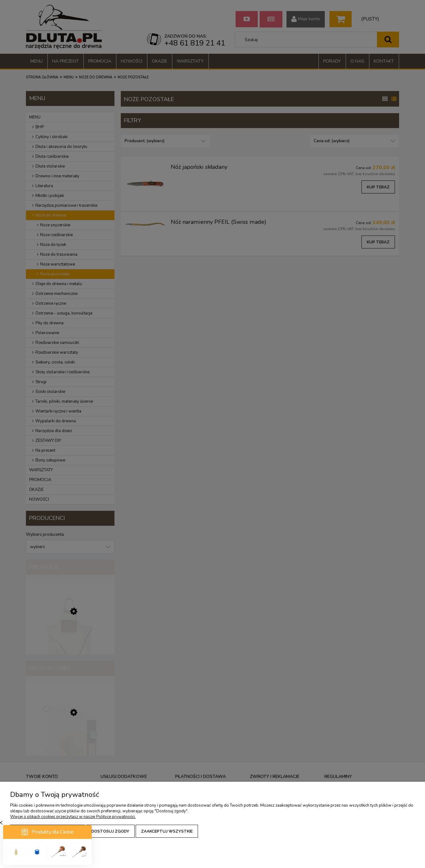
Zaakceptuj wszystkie (167, 831)
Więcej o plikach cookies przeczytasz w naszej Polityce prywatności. (73, 817)
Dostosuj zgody (110, 831)
